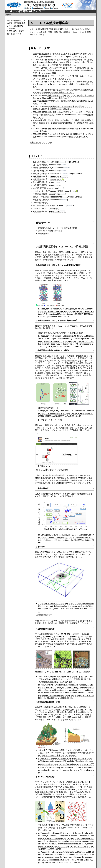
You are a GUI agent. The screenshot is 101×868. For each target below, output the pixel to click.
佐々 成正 (37, 182)
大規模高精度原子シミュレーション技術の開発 (58, 228)
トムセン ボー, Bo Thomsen (45, 191)
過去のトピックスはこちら (41, 142)
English (8, 15)
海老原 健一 (38, 168)
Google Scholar (72, 162)
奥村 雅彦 (37, 179)
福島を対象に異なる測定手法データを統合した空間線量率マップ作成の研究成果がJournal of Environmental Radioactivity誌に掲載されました (63, 115)
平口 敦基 (37, 206)
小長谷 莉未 (38, 200)
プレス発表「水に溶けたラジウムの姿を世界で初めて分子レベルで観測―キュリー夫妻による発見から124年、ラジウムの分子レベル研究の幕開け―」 (66, 827)
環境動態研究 (44, 234)
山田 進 (36, 171)
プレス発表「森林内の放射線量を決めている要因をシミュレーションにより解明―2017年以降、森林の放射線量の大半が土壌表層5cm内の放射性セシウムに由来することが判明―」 (66, 753)
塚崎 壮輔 (37, 203)
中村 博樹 (37, 176)
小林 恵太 (37, 194)
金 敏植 (36, 188)
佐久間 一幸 (38, 197)
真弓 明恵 (37, 211)
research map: (55, 162)
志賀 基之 (37, 174)
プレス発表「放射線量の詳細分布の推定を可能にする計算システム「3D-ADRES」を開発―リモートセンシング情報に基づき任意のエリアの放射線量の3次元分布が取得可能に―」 (66, 679)
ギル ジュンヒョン (41, 209)
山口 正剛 (37, 165)
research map (57, 179)
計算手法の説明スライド (48, 408)
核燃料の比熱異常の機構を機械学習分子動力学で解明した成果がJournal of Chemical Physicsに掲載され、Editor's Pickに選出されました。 (63, 62)
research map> (58, 194)
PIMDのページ (44, 466)
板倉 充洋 (37, 162)
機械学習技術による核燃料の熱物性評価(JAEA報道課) (61, 333)
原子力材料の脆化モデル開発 (50, 231)
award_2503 (51, 73)
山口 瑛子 (37, 185)
